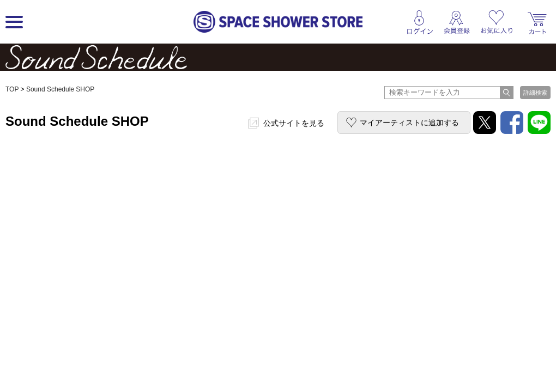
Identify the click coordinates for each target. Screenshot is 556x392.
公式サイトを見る (294, 123)
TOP (12, 89)
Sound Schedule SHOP (60, 89)
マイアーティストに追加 (409, 122)
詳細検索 (535, 93)
